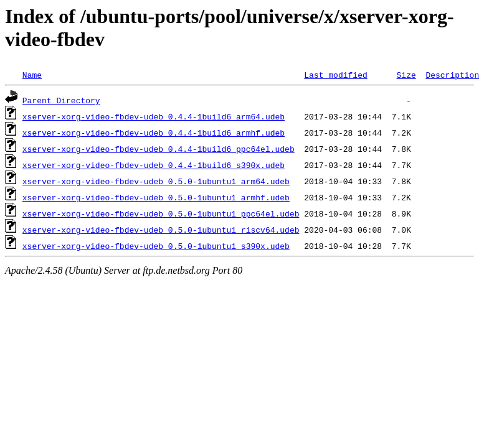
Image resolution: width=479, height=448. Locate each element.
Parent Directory (61, 100)
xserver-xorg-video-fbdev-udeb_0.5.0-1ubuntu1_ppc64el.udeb (161, 213)
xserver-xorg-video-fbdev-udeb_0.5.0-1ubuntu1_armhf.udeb (156, 197)
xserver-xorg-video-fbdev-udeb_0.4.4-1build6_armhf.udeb (154, 133)
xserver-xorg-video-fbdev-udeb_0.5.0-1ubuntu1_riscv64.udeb (161, 230)
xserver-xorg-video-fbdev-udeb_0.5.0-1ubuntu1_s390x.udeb (156, 246)
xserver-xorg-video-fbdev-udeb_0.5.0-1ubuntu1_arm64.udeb (156, 181)
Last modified (335, 75)
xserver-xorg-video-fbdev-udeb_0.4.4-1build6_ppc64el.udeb (159, 149)
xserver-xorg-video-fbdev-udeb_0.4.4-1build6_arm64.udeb (154, 116)
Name (32, 75)
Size (406, 75)
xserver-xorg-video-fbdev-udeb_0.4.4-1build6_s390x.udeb (154, 165)
